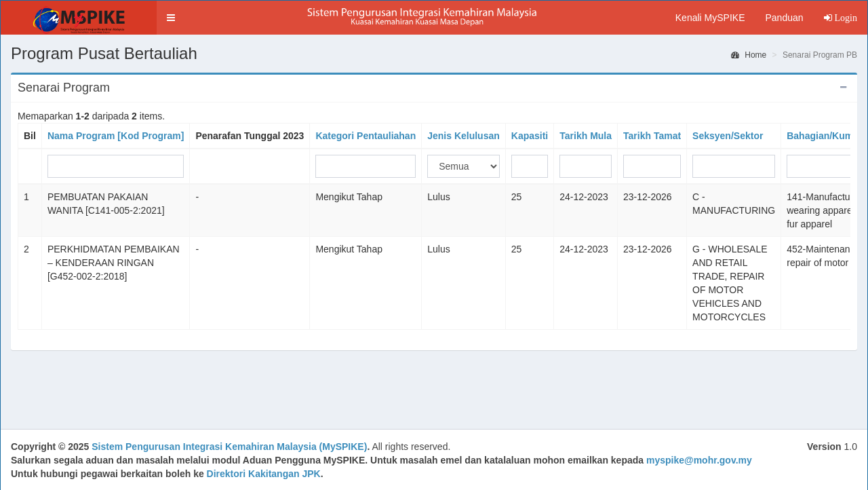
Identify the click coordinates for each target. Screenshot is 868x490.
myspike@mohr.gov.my (699, 460)
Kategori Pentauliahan (366, 136)
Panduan (784, 18)
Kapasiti (530, 136)
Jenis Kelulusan (463, 136)
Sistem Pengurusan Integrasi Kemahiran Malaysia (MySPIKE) (229, 447)
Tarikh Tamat (652, 136)
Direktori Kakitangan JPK (264, 474)
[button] (171, 18)
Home (749, 55)
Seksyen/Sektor (728, 136)
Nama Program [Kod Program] (116, 136)
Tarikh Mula (586, 136)
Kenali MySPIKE (710, 18)
